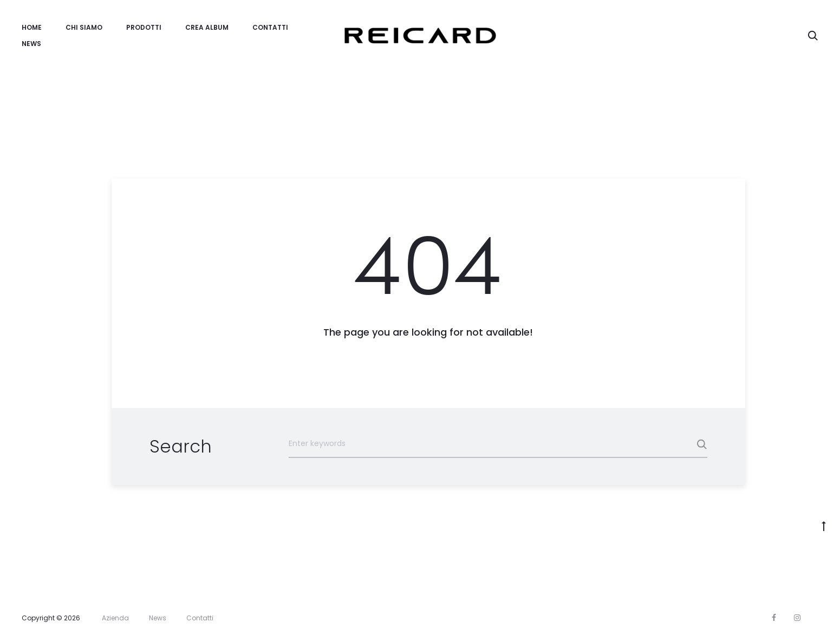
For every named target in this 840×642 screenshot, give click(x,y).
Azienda (115, 618)
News (31, 44)
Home (32, 27)
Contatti (270, 27)
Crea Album (207, 27)
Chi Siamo (84, 27)
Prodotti (144, 27)
